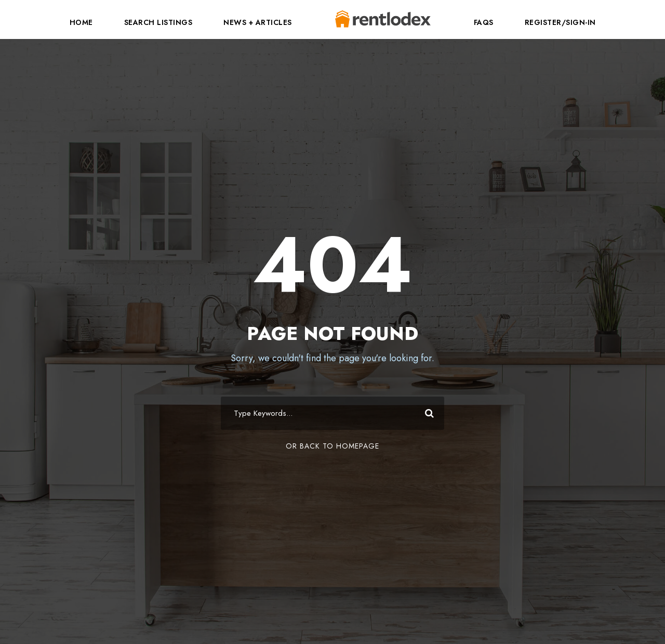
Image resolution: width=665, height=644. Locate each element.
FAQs (484, 22)
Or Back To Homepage (332, 446)
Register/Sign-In (560, 22)
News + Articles (258, 22)
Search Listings (158, 22)
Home (81, 22)
